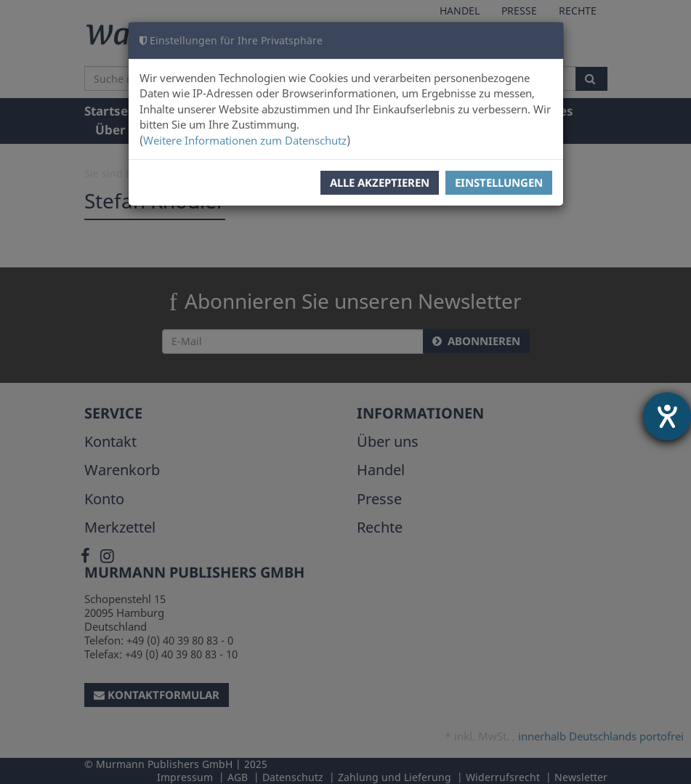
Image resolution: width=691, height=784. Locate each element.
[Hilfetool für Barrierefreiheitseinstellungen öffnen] (667, 416)
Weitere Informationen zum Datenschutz (245, 140)
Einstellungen (499, 182)
